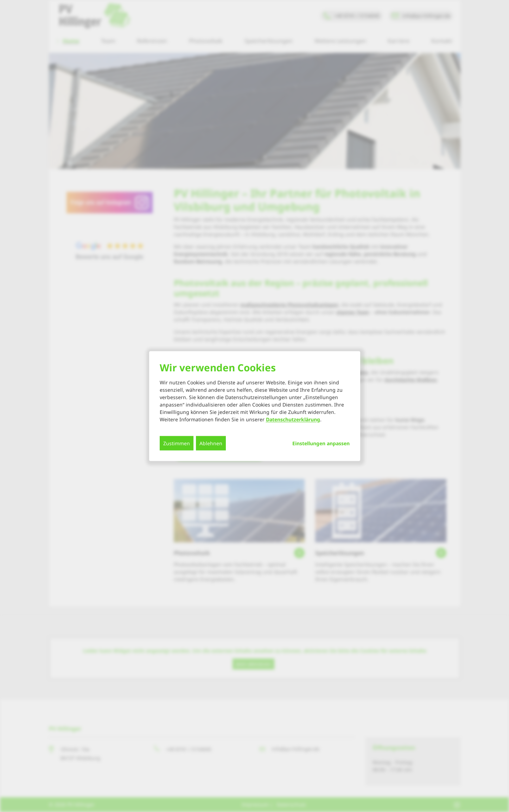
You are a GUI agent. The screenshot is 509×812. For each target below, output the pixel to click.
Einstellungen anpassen (321, 443)
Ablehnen (211, 443)
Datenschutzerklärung (293, 419)
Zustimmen (177, 443)
